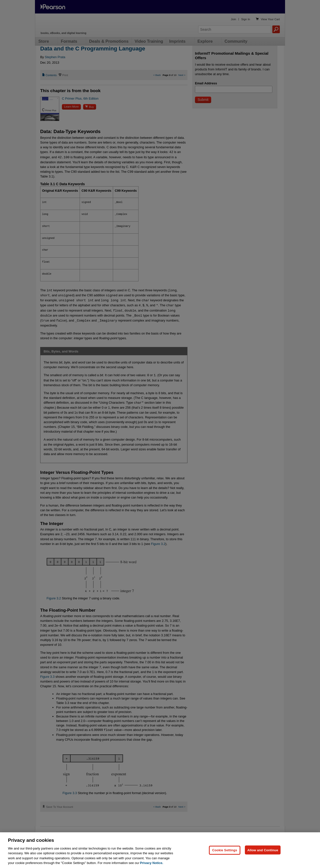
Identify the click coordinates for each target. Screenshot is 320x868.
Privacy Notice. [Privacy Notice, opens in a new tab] (152, 863)
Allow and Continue (263, 850)
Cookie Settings (225, 850)
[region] (160, 850)
